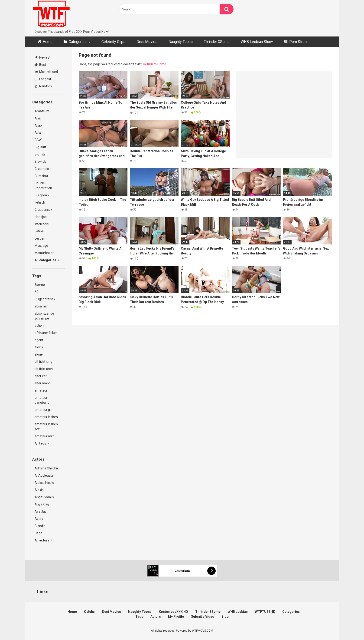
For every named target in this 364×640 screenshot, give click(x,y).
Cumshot (41, 176)
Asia (38, 133)
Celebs (89, 612)
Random (43, 86)
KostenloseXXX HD (173, 612)
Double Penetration (43, 186)
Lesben (40, 238)
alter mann (43, 383)
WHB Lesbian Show (257, 42)
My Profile (176, 617)
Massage (41, 246)
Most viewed (46, 72)
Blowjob (40, 162)
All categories (47, 260)
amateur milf (44, 436)
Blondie (40, 526)
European (42, 195)
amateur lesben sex (46, 427)
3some (40, 285)
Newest (43, 57)
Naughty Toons (181, 42)
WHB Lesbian (238, 612)
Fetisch (40, 202)
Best (40, 65)
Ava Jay (41, 511)
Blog (225, 617)
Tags (139, 617)
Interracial (42, 224)
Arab (38, 125)
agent (39, 340)
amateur (41, 390)
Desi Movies (147, 42)
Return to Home (155, 64)
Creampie (42, 169)
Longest (43, 79)
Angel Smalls (44, 497)
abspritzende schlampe (44, 316)
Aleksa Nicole (44, 483)
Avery (39, 519)
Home (48, 42)
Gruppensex (43, 210)
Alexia (39, 490)
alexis (39, 347)
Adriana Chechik (47, 468)
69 (36, 292)
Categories (78, 42)
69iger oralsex (45, 299)
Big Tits (40, 154)
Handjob (41, 217)
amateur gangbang (42, 400)
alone (39, 354)
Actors (156, 617)
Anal (38, 118)
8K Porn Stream (297, 42)
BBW (38, 140)
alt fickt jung (43, 362)
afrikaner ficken (46, 333)
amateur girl (44, 410)
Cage (38, 533)
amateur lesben (46, 417)
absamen (42, 306)
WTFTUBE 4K (265, 612)
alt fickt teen (44, 369)
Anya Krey (42, 504)
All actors (43, 540)
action (39, 326)
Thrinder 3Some (217, 42)
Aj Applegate (44, 475)
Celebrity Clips (113, 42)
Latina (39, 231)
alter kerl (41, 376)
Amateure (42, 111)
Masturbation (44, 253)
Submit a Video (203, 617)
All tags (42, 443)
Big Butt (40, 147)
